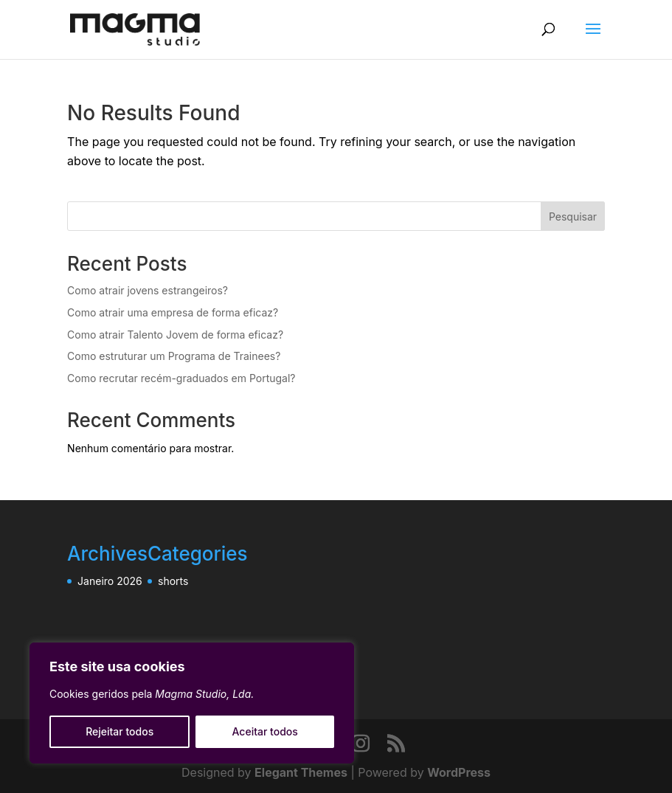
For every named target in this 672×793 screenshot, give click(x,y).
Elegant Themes (301, 772)
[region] (192, 703)
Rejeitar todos (119, 731)
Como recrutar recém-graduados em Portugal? (181, 378)
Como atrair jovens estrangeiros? (148, 290)
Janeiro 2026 (110, 581)
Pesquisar (573, 217)
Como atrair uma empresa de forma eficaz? (173, 312)
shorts (173, 581)
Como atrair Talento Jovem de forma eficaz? (175, 335)
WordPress (459, 772)
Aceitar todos (265, 731)
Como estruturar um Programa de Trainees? (174, 356)
